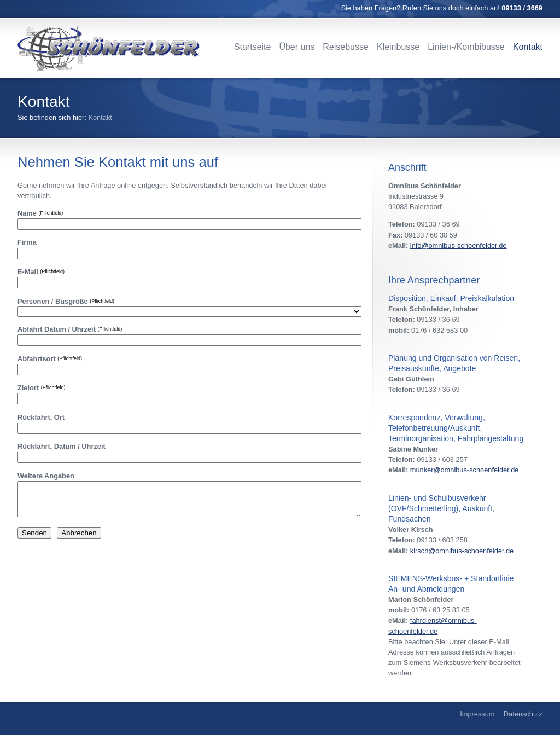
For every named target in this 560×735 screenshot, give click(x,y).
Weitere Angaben (46, 476)
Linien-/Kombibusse (466, 47)
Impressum (477, 714)
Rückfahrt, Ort (41, 417)
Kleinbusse (398, 47)
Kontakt (528, 47)
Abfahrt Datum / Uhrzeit (70, 329)
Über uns (297, 47)
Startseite (253, 47)
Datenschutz (523, 714)
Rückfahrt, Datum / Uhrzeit (62, 446)
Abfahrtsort (50, 359)
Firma (27, 242)
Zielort (41, 388)
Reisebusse (346, 47)
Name (40, 213)
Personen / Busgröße (66, 301)
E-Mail (41, 272)
